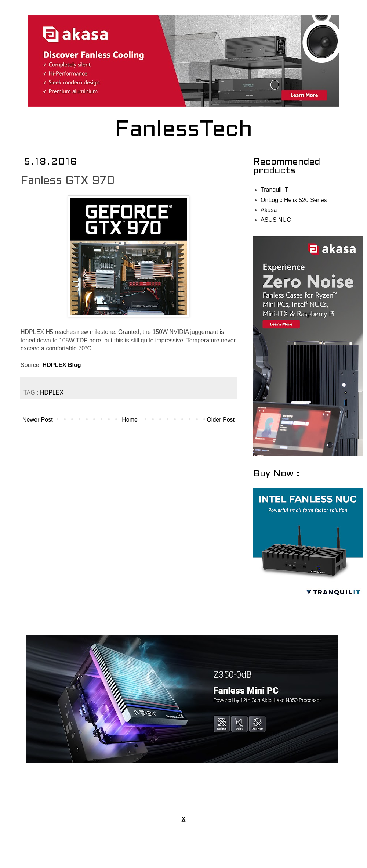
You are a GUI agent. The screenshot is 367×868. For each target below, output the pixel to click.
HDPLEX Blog (62, 365)
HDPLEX (52, 392)
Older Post (221, 420)
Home (130, 420)
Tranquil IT (275, 190)
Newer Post (38, 420)
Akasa (269, 210)
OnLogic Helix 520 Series (294, 200)
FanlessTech (184, 130)
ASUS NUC (276, 220)
